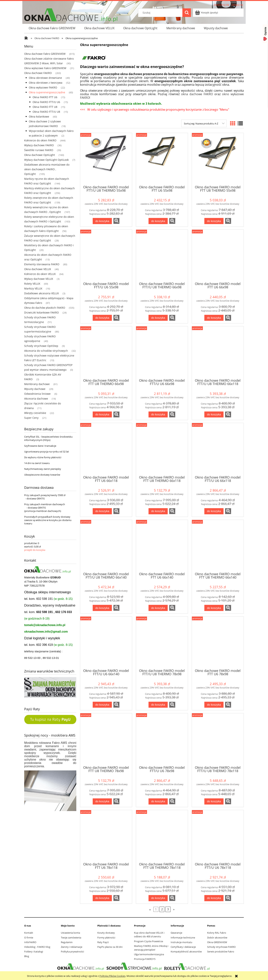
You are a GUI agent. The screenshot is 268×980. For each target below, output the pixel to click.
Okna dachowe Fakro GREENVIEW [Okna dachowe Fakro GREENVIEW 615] (45, 54)
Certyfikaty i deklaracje (183, 947)
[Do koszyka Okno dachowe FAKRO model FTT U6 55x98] (158, 221)
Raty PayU (103, 942)
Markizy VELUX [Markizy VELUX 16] (33, 288)
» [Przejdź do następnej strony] (174, 909)
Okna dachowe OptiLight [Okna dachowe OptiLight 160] (40, 155)
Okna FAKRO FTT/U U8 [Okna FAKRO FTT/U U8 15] (46, 112)
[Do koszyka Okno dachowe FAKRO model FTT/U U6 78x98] (158, 801)
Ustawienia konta (70, 933)
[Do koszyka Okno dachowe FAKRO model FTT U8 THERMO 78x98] (102, 801)
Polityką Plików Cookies (112, 976)
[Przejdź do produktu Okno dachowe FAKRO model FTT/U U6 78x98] (162, 739)
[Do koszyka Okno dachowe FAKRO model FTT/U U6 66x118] (214, 511)
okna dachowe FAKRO (197, 94)
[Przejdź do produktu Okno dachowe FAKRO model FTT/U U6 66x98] (162, 352)
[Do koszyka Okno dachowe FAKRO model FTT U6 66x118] (102, 511)
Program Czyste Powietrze (149, 941)
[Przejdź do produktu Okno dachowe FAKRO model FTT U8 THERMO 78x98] (106, 739)
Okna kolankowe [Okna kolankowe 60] (39, 117)
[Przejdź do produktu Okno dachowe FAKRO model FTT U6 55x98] (162, 159)
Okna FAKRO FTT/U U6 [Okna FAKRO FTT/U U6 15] (46, 102)
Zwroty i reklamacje (72, 947)
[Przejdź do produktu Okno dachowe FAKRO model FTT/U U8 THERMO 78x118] (218, 739)
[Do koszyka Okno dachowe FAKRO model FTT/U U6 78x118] (214, 898)
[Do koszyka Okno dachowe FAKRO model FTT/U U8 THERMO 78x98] (158, 705)
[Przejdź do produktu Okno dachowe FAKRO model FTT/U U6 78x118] (218, 836)
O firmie (29, 938)
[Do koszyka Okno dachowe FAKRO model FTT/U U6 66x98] (158, 415)
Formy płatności (106, 938)
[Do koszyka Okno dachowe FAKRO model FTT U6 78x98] (214, 705)
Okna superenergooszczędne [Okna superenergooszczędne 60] (47, 92)
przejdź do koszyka (35, 550)
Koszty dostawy (106, 933)
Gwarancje (176, 933)
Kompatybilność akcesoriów (186, 951)
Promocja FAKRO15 (145, 959)
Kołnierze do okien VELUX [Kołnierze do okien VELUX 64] (40, 274)
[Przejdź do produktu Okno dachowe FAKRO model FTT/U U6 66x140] (106, 642)
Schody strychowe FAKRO (221, 947)
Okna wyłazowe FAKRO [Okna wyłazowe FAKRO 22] (43, 87)
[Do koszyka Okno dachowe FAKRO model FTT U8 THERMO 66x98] (102, 415)
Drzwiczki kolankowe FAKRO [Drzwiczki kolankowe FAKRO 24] (42, 312)
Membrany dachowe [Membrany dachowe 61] (37, 384)
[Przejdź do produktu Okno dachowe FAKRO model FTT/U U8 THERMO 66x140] (106, 546)
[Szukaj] (187, 13)
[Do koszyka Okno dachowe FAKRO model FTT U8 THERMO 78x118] (158, 898)
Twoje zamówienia (71, 938)
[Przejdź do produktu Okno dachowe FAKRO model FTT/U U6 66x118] (218, 449)
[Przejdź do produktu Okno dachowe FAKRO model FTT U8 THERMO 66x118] (162, 449)
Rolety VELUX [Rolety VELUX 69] (32, 284)
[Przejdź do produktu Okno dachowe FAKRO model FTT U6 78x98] (218, 642)
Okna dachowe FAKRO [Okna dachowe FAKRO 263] (38, 73)
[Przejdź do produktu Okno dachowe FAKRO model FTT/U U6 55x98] (106, 255)
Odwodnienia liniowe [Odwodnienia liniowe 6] (37, 394)
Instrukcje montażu (181, 942)
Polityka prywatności (72, 951)
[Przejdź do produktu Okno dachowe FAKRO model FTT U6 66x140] (162, 546)
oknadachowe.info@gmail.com (46, 632)
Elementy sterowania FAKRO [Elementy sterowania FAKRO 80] (42, 264)
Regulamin (67, 942)
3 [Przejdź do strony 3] (168, 909)
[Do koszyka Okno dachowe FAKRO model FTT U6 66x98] (214, 318)
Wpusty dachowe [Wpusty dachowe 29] (35, 389)
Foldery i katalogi (34, 951)
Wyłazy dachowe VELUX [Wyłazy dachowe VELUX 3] (39, 279)
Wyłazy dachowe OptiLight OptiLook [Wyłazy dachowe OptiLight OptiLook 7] (46, 160)
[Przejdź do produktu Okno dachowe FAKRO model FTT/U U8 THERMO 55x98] (106, 159)
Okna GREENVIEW (217, 942)
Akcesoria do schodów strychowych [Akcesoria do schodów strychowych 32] (46, 351)
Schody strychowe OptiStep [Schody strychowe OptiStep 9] (41, 346)
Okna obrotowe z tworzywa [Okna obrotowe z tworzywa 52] (46, 83)
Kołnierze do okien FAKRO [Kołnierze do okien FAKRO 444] (40, 140)
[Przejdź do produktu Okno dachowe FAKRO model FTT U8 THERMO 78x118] (162, 836)
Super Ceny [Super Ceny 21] (31, 418)
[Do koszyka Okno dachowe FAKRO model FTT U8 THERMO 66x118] (158, 511)
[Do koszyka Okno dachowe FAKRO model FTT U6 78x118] (102, 898)
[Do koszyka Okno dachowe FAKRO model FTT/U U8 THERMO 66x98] (158, 318)
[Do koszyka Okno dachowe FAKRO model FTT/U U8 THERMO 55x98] (102, 221)
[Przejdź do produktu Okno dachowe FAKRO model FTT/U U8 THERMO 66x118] (218, 352)
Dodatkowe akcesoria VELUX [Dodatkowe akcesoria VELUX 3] (42, 293)
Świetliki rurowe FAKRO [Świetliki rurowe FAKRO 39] (39, 150)
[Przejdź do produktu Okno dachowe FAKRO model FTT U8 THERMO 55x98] (218, 159)
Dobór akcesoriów (217, 938)
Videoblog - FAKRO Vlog (37, 947)
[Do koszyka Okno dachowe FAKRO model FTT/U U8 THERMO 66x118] (214, 415)
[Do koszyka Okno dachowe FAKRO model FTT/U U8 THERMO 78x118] (214, 801)
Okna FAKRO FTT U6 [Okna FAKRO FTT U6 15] (45, 97)
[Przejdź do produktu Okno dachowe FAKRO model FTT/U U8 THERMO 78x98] (162, 642)
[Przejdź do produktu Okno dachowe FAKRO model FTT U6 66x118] (106, 449)
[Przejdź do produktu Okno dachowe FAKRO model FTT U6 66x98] (218, 255)
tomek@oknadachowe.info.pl (45, 625)
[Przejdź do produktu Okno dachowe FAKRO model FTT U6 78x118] (106, 836)
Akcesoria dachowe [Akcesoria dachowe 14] (36, 399)
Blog (27, 956)
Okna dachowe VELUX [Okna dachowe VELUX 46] (38, 269)
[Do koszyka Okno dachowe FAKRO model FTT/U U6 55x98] (102, 318)
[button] (116, 221)
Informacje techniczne (183, 938)
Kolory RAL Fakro (217, 933)
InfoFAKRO (30, 942)
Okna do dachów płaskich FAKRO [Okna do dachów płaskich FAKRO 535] (45, 308)
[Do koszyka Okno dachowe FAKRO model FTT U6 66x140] (158, 608)
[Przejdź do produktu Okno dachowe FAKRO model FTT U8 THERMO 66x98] (106, 352)
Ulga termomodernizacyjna (149, 954)
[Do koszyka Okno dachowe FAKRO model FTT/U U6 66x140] (102, 705)
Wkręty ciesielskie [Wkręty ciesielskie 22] (35, 413)
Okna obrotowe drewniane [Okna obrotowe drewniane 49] (45, 78)
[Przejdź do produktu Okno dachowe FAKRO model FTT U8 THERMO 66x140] (218, 546)
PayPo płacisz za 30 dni (110, 947)
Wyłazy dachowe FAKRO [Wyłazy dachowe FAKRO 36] (39, 145)
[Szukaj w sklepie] (161, 13)
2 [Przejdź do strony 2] (162, 909)
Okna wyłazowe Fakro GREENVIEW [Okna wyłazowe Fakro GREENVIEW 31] (45, 68)
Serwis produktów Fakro (221, 951)
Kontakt (29, 933)
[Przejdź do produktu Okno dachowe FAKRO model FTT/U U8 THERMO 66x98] (162, 255)
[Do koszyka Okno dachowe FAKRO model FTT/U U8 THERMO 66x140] (102, 608)
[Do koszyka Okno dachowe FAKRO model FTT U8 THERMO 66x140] (214, 608)
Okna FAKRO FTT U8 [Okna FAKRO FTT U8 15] (45, 107)
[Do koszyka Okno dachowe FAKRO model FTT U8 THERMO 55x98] (214, 221)
